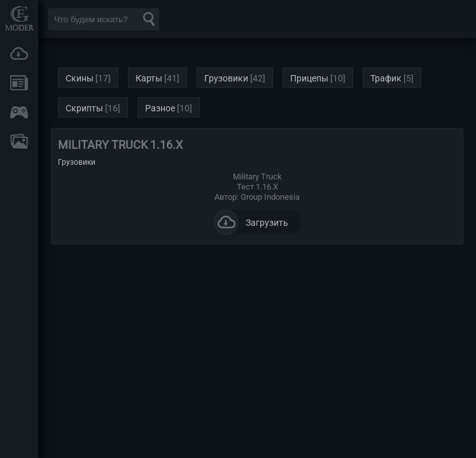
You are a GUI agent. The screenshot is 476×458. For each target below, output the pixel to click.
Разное (160, 108)
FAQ (19, 141)
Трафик (386, 78)
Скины (80, 78)
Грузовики (226, 78)
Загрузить (251, 222)
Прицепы (309, 78)
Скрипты (84, 108)
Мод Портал (19, 18)
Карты (149, 78)
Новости (19, 83)
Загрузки (19, 53)
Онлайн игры (19, 112)
